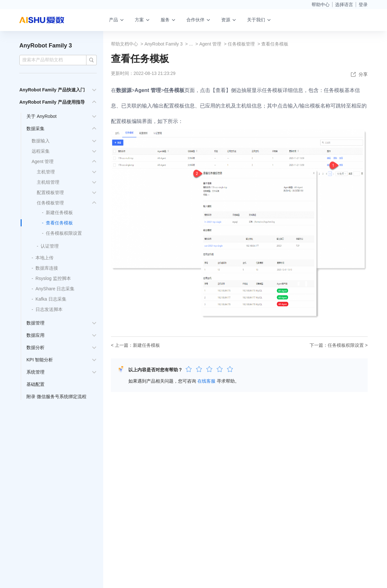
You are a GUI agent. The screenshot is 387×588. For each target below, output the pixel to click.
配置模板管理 (50, 192)
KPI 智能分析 (40, 360)
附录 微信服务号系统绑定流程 (56, 397)
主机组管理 (48, 182)
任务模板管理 (50, 203)
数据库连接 (47, 268)
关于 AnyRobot (41, 116)
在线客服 (206, 381)
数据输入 (41, 141)
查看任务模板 (59, 223)
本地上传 (45, 258)
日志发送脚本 (49, 309)
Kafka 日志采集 (51, 299)
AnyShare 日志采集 (55, 289)
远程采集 (41, 151)
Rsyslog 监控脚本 (53, 278)
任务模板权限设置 (64, 233)
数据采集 (35, 129)
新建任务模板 (59, 212)
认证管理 (50, 246)
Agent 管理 (43, 161)
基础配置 (35, 384)
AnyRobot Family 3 (46, 46)
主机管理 (46, 172)
